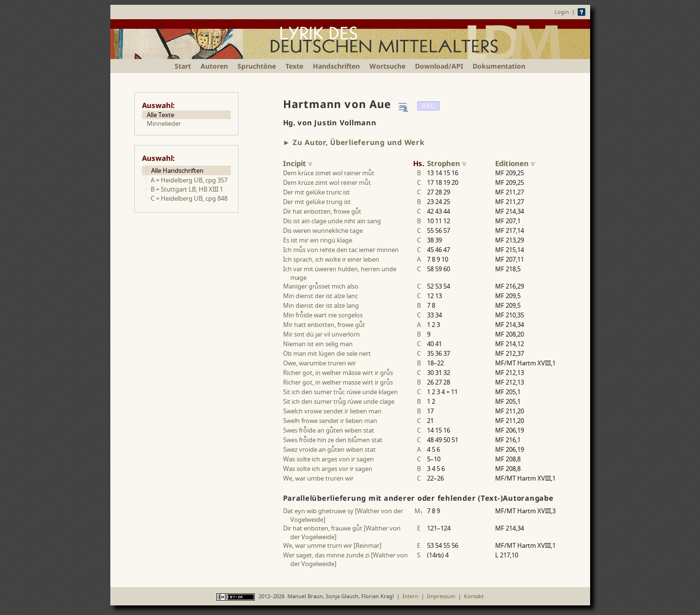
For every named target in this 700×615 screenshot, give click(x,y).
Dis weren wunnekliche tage (323, 230)
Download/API (439, 66)
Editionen (515, 163)
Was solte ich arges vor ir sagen (328, 469)
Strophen (447, 163)
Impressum (441, 596)
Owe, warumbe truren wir (320, 363)
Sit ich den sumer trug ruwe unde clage (339, 401)
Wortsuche (387, 66)
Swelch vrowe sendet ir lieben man (332, 411)
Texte (294, 66)
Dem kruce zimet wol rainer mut (329, 173)
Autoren (214, 66)
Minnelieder (164, 123)
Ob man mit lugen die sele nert (327, 353)
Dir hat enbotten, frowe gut (322, 211)
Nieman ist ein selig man (318, 344)
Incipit (298, 163)
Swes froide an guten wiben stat (329, 430)
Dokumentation (499, 66)
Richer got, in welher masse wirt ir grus (338, 382)
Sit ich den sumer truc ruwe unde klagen (340, 392)
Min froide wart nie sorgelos (323, 315)
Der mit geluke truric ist (316, 192)
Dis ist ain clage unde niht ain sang (332, 221)
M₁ (419, 511)
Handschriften (336, 66)
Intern (410, 596)
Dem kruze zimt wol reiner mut (327, 182)
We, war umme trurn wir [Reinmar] (332, 545)
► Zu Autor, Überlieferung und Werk (354, 142)
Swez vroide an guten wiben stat (329, 449)
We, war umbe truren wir (318, 478)
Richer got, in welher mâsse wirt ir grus (338, 373)
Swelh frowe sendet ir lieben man (330, 421)
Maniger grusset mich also (321, 286)
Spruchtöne (257, 66)
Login (562, 12)
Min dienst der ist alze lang (321, 305)
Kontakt (474, 596)
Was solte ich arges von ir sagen (328, 459)
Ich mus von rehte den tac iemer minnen (341, 250)
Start (183, 66)
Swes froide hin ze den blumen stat (333, 440)
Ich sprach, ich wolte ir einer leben (331, 259)
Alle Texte (160, 115)
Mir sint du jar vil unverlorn (321, 334)
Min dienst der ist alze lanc (320, 296)
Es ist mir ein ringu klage (318, 240)
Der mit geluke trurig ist (317, 202)
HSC (428, 106)
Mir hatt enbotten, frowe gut (324, 325)
